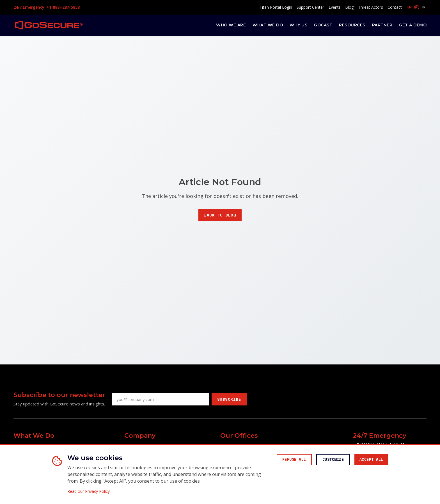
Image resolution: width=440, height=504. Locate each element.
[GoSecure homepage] (49, 25)
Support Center (310, 7)
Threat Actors (371, 7)
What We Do (268, 25)
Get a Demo (413, 25)
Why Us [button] (298, 25)
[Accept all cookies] (369, 460)
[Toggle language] (416, 7)
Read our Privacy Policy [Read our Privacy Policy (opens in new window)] (89, 491)
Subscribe (229, 399)
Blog (349, 7)
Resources (352, 25)
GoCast (323, 25)
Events (335, 7)
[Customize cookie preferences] (328, 460)
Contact (395, 7)
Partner (382, 25)
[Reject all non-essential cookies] (286, 460)
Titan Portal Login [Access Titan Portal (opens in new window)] (276, 7)
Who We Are (231, 25)
